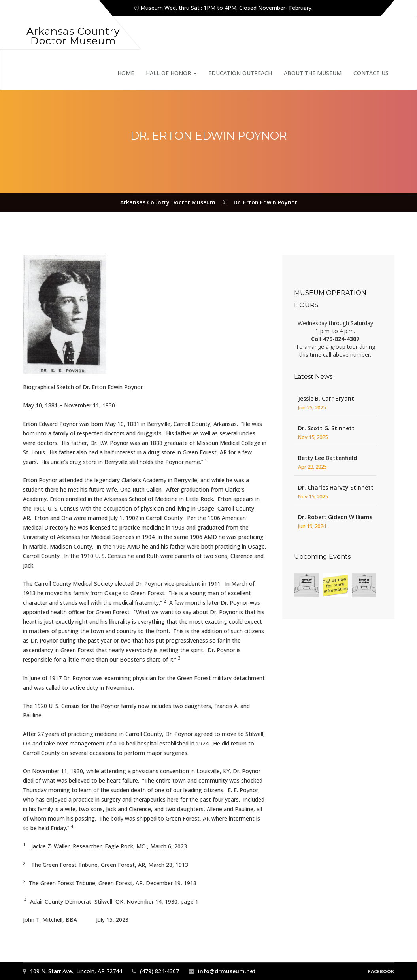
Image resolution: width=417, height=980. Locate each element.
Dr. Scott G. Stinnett (326, 428)
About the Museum (313, 73)
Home (126, 73)
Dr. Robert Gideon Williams (335, 517)
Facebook (381, 971)
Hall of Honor (171, 73)
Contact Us (371, 73)
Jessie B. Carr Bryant (326, 398)
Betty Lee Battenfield (327, 458)
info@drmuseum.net (227, 971)
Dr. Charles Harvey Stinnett (336, 487)
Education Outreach (240, 73)
